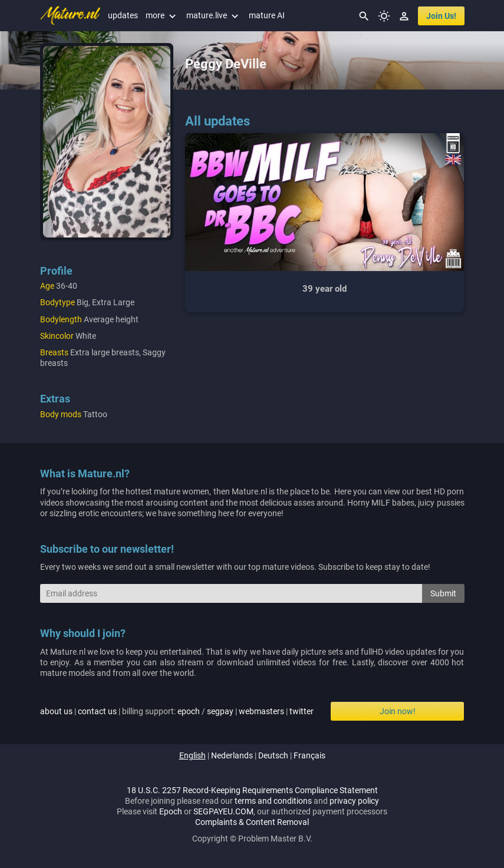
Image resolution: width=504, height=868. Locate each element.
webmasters (261, 711)
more (162, 15)
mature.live (214, 15)
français (309, 755)
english (192, 755)
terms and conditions (273, 801)
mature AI (267, 15)
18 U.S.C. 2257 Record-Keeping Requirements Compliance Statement (252, 790)
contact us (97, 711)
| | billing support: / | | (177, 711)
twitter (302, 711)
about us (56, 711)
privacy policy (354, 801)
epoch (189, 711)
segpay (220, 711)
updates (123, 15)
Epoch (171, 811)
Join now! (398, 711)
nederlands (232, 755)
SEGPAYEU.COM (223, 811)
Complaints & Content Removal (252, 822)
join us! (441, 16)
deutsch (273, 755)
